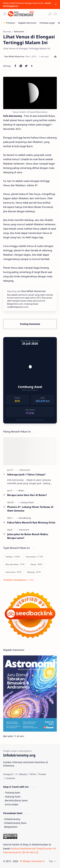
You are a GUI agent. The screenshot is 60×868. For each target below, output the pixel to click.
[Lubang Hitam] (27, 502)
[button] (50, 14)
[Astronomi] (25, 470)
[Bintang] (34, 572)
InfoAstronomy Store (15, 823)
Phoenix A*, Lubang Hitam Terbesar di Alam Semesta (30, 509)
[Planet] (36, 564)
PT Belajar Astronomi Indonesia (37, 861)
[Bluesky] (23, 774)
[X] (16, 774)
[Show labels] (19, 580)
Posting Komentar (30, 324)
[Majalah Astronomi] (27, 23)
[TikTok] (33, 774)
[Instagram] (8, 774)
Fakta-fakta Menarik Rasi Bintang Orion (31, 522)
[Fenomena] (34, 557)
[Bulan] (21, 490)
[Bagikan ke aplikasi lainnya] (32, 66)
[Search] (55, 14)
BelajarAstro (11, 827)
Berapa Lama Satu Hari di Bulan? (27, 495)
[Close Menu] (56, 4)
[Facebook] (10, 778)
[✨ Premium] (9, 23)
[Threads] (42, 774)
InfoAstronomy (12, 819)
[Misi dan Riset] (15, 564)
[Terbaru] (13, 557)
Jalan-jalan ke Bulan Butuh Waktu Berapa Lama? (28, 536)
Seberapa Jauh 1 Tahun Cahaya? (26, 474)
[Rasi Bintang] (25, 518)
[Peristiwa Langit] (47, 23)
